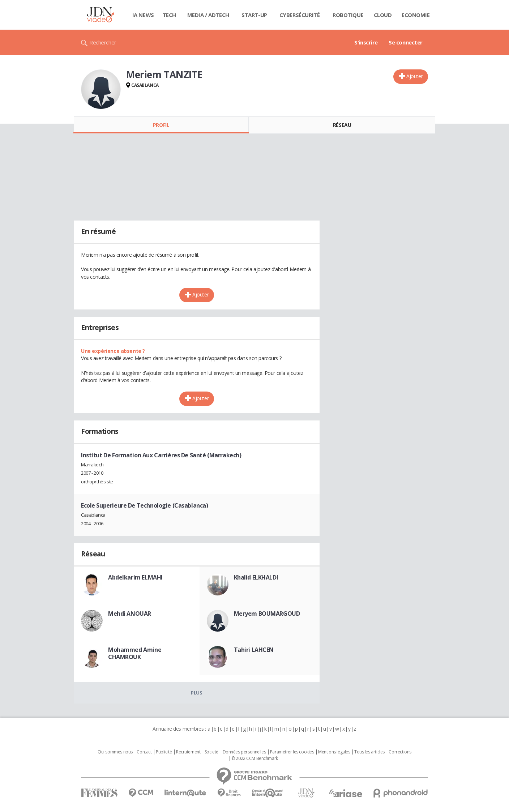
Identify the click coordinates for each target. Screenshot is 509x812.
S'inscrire (366, 42)
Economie (416, 15)
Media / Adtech (208, 15)
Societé (211, 752)
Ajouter (414, 76)
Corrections (400, 752)
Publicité (164, 752)
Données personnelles (244, 752)
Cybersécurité (300, 15)
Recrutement (188, 752)
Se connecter (406, 42)
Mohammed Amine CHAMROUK (135, 653)
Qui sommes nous (115, 752)
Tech (169, 15)
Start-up (254, 15)
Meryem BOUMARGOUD (267, 614)
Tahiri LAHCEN (254, 650)
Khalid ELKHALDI (256, 577)
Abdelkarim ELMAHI (135, 577)
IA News (143, 15)
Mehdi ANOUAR (130, 614)
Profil (161, 125)
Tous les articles (369, 752)
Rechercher (103, 42)
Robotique (348, 15)
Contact (144, 752)
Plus (196, 693)
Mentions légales (334, 752)
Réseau (342, 125)
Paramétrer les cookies (292, 752)
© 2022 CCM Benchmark (255, 758)
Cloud (383, 15)
